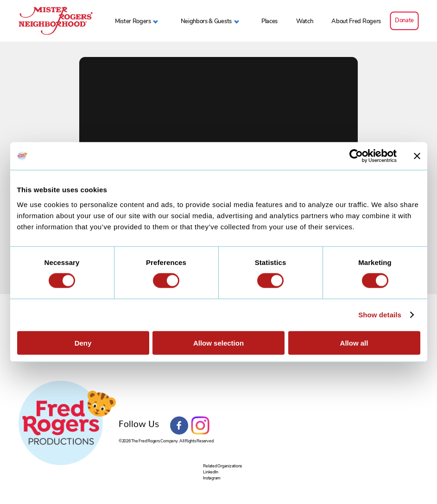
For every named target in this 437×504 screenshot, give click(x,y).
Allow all (354, 343)
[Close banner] (417, 156)
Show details (380, 315)
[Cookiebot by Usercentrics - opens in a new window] (356, 156)
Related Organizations (222, 466)
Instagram (200, 426)
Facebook (179, 426)
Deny (83, 343)
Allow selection (218, 343)
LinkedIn (210, 472)
